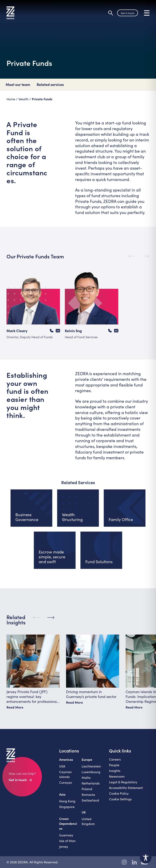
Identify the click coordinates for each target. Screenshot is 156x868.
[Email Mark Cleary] (58, 331)
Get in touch (128, 13)
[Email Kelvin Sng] (116, 331)
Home (11, 99)
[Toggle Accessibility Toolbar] (146, 858)
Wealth (24, 99)
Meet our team (18, 85)
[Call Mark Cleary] (52, 331)
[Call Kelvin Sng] (110, 331)
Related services (50, 85)
